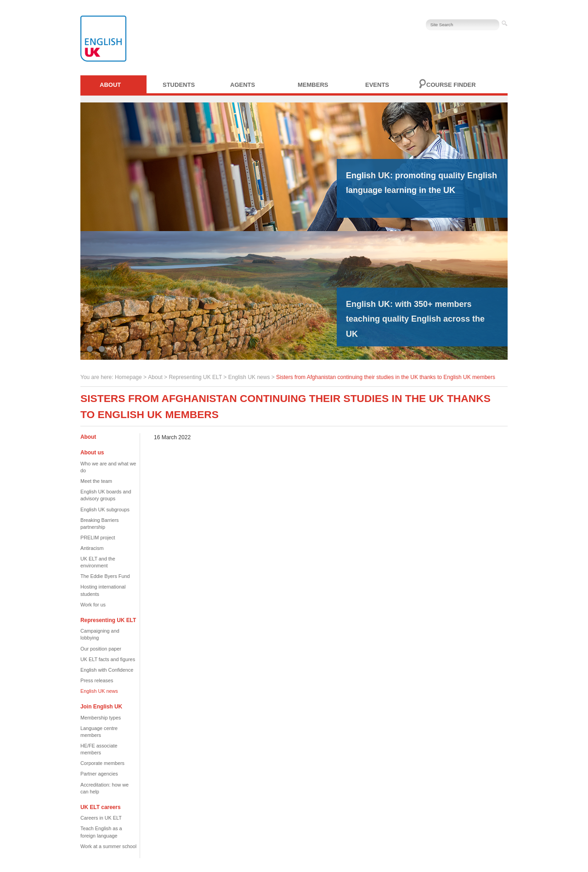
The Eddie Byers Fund (105, 576)
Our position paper (101, 649)
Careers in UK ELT (101, 818)
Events (377, 85)
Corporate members (102, 763)
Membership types (101, 718)
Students (179, 85)
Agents (243, 85)
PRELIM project (98, 538)
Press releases (97, 680)
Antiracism (92, 548)
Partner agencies (99, 774)
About (110, 85)
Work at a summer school (108, 846)
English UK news (249, 377)
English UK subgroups (105, 510)
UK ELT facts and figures (108, 659)
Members (313, 85)
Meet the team (96, 481)
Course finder (451, 85)
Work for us (93, 605)
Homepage (128, 377)
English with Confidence (107, 670)
